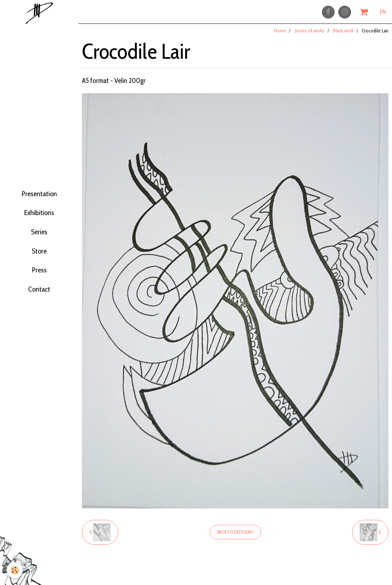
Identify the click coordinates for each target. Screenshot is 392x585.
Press (39, 279)
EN (383, 13)
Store (39, 257)
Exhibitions (39, 213)
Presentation (39, 191)
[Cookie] (15, 570)
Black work (343, 35)
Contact (39, 301)
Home (280, 35)
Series (39, 235)
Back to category (235, 537)
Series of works (310, 35)
